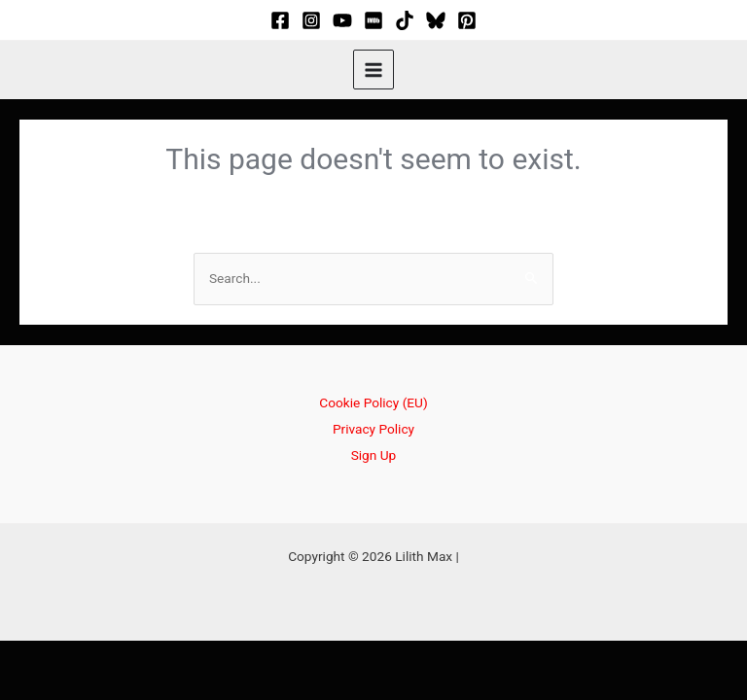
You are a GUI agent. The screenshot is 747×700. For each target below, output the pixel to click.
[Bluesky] (436, 20)
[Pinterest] (467, 20)
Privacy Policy (373, 429)
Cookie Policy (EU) (373, 402)
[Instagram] (311, 20)
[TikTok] (405, 20)
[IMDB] (373, 20)
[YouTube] (342, 20)
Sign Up (374, 455)
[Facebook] (280, 20)
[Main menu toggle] (373, 70)
